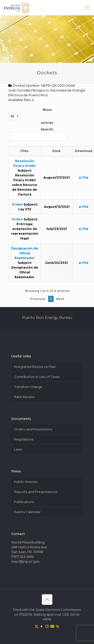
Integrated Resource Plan (35, 367)
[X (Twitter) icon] (36, 626)
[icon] (52, 626)
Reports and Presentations (36, 492)
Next (60, 299)
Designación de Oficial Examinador (25, 253)
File (84, 178)
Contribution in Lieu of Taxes (37, 377)
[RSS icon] (58, 626)
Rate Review (24, 397)
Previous (38, 299)
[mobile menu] (87, 8)
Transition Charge (28, 387)
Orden (17, 204)
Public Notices (26, 482)
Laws (18, 449)
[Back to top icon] (47, 600)
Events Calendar (27, 512)
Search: (39, 134)
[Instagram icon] (47, 626)
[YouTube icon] (42, 626)
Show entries (31, 116)
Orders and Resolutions (33, 429)
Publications (24, 502)
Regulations (24, 439)
